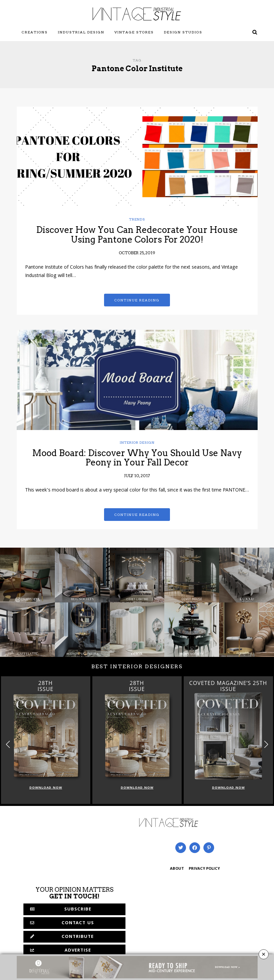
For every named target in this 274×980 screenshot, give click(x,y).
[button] (266, 745)
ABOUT (177, 869)
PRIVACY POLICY (204, 869)
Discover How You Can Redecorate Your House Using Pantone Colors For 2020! (137, 235)
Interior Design (137, 442)
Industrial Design (81, 32)
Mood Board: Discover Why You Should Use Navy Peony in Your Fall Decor (137, 458)
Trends (137, 219)
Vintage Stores (134, 32)
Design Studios (183, 32)
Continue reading (137, 300)
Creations (35, 32)
